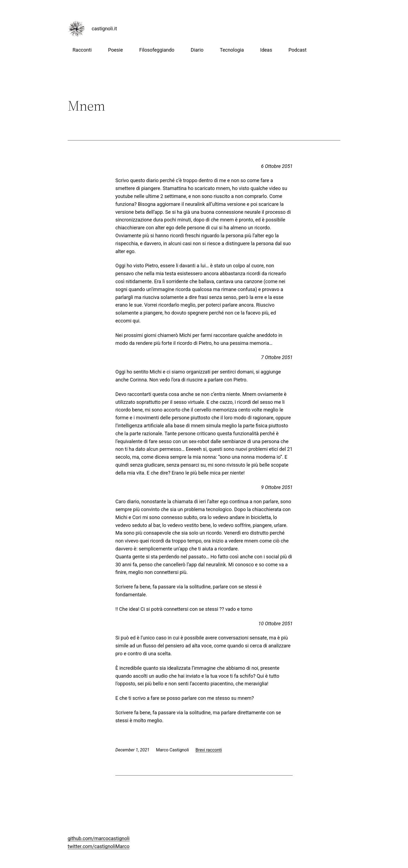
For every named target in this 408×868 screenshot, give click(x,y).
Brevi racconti (209, 750)
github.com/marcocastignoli (99, 838)
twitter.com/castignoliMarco (99, 846)
